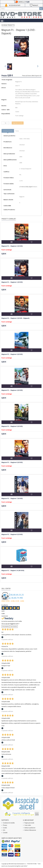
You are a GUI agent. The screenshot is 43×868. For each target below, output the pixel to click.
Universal (22, 145)
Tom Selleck (19, 90)
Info (4, 830)
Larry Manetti (23, 92)
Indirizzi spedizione (30, 828)
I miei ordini (28, 825)
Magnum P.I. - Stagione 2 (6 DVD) (12, 246)
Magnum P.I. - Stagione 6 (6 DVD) (12, 462)
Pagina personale (29, 823)
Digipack (22, 197)
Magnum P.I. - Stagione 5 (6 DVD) (12, 426)
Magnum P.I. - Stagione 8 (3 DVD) (12, 534)
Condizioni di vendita (9, 823)
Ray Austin (32, 102)
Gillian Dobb (31, 92)
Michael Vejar (19, 102)
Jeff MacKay (21, 94)
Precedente (6, 626)
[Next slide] (38, 67)
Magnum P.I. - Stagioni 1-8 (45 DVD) (13, 571)
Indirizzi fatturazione (30, 830)
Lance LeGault (26, 98)
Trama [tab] (17, 131)
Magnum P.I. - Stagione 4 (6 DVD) (12, 390)
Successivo (14, 626)
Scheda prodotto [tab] (8, 131)
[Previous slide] (5, 67)
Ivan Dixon (26, 102)
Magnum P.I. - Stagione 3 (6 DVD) (12, 354)
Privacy (5, 825)
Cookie (5, 828)
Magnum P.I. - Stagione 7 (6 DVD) (12, 498)
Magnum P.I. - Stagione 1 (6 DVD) (12, 282)
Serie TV (18, 86)
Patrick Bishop (24, 96)
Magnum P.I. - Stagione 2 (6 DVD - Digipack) (15, 318)
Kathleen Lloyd (29, 94)
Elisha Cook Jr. (32, 96)
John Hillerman (27, 90)
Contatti (5, 833)
